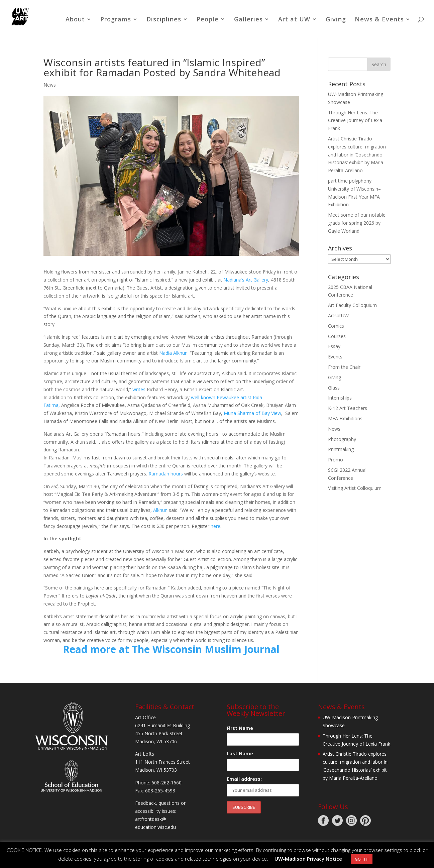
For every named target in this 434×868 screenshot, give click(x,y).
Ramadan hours (166, 474)
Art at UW (294, 20)
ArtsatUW (338, 315)
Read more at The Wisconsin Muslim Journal (171, 649)
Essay (334, 346)
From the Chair (344, 367)
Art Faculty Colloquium (352, 305)
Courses (337, 336)
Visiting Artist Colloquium (355, 488)
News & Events (379, 20)
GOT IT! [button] (362, 859)
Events (335, 357)
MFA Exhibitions (345, 418)
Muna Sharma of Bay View (252, 413)
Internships (340, 398)
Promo (336, 460)
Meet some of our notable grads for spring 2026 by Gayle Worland (357, 223)
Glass (334, 388)
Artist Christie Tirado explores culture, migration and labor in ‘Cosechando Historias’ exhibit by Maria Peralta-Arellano (357, 154)
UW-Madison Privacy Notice (308, 859)
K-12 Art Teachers (348, 408)
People (208, 20)
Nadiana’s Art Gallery (246, 280)
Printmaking (341, 449)
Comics (336, 326)
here (215, 526)
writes (139, 389)
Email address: (244, 779)
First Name (240, 728)
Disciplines (164, 20)
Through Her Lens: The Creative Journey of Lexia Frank (355, 121)
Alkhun (160, 510)
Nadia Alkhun (173, 353)
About (75, 20)
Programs (116, 20)
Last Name (240, 753)
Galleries (248, 20)
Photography (342, 439)
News (50, 85)
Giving (336, 20)
